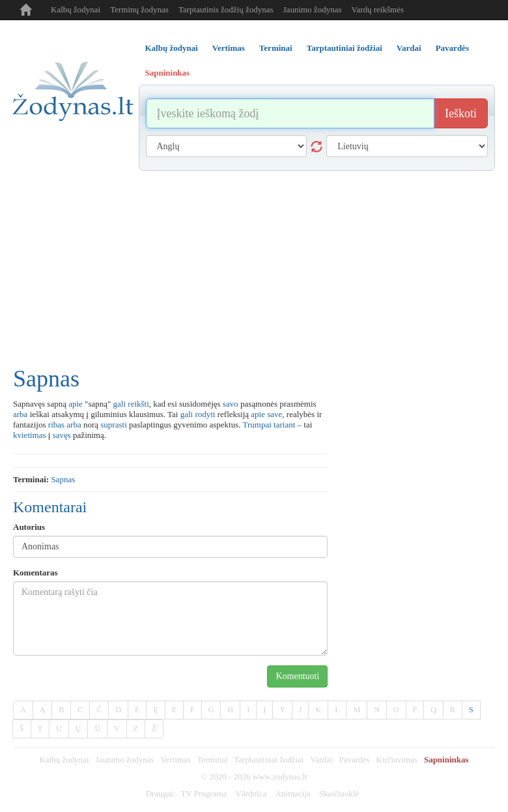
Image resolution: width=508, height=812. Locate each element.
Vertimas (176, 760)
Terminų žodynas (139, 9)
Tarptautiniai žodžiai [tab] (345, 48)
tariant (284, 425)
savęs (62, 435)
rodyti (205, 414)
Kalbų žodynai (76, 9)
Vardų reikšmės (377, 9)
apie (76, 404)
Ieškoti (461, 113)
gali (120, 404)
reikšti (138, 404)
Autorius (29, 527)
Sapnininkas (446, 760)
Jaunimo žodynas (313, 9)
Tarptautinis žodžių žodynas (226, 9)
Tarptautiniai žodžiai (269, 760)
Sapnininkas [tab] (168, 73)
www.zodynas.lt (280, 776)
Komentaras (35, 573)
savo (231, 404)
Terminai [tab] (276, 48)
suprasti (113, 425)
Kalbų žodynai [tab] (172, 48)
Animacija (292, 793)
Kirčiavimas (397, 760)
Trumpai (257, 425)
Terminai (213, 760)
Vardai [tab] (409, 48)
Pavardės (354, 760)
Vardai (321, 760)
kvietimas (30, 435)
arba (20, 414)
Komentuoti (297, 676)
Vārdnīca (251, 793)
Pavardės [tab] (452, 48)
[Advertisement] (254, 268)
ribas (56, 425)
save (275, 414)
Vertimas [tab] (229, 48)
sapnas (63, 479)
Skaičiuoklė (339, 793)
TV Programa (204, 793)
